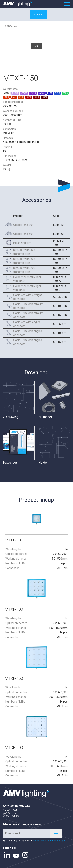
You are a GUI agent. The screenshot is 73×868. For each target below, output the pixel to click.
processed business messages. (50, 839)
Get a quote (39, 14)
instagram (25, 854)
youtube (16, 855)
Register (56, 832)
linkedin (7, 854)
